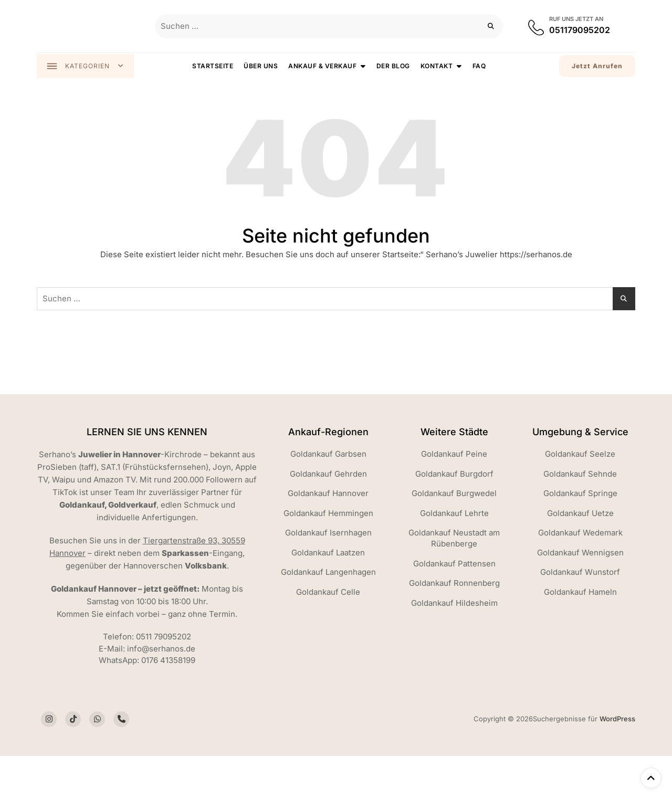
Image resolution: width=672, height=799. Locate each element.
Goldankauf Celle (328, 593)
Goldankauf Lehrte (454, 514)
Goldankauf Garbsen (328, 455)
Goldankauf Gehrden (328, 475)
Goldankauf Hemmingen (328, 514)
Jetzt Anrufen (597, 66)
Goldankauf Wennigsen (580, 554)
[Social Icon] (49, 720)
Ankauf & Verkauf (323, 66)
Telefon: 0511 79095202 (147, 638)
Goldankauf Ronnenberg (454, 584)
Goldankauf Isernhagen (328, 534)
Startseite (214, 66)
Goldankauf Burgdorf (454, 475)
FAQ (480, 66)
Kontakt (437, 66)
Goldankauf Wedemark (580, 534)
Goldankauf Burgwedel (454, 494)
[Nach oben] (651, 778)
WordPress (617, 720)
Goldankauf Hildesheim (454, 604)
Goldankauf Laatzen (328, 554)
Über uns (262, 66)
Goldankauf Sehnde (580, 475)
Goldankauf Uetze (580, 514)
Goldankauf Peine (454, 455)
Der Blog (394, 66)
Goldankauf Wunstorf (580, 573)
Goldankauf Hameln (580, 593)
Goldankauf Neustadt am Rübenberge (454, 539)
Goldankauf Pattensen (454, 565)
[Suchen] (491, 26)
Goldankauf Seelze (580, 455)
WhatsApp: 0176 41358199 (147, 661)
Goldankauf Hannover (328, 494)
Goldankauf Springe (580, 494)
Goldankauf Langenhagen (328, 573)
